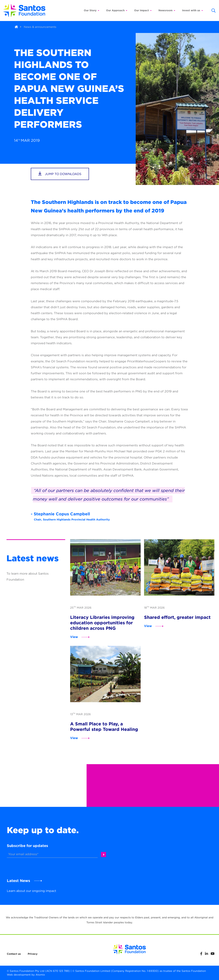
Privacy (33, 954)
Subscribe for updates (27, 846)
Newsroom (167, 10)
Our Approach (117, 10)
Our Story (92, 10)
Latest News (18, 881)
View (74, 637)
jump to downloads (60, 173)
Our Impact (143, 10)
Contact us (14, 954)
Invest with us (192, 10)
